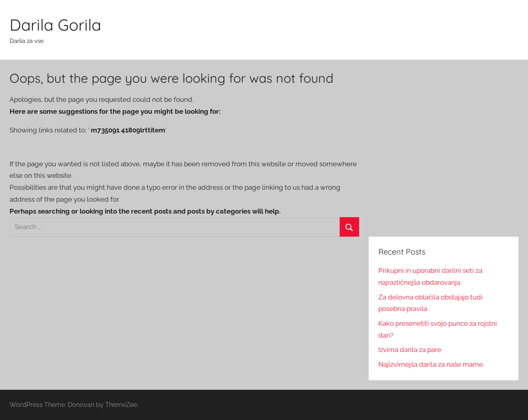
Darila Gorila (55, 25)
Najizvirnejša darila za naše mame (431, 364)
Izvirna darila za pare (410, 350)
